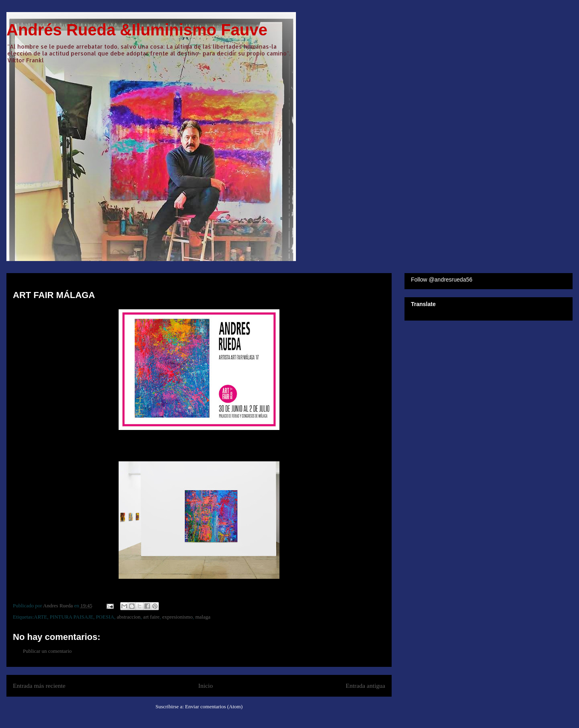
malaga (203, 617)
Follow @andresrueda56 (442, 280)
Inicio (205, 686)
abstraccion (128, 617)
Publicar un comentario (47, 651)
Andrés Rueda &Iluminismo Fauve (137, 30)
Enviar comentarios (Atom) (214, 706)
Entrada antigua (365, 686)
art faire (151, 617)
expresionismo (177, 617)
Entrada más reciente (39, 686)
